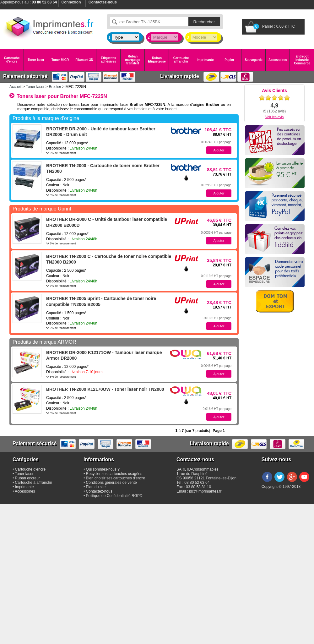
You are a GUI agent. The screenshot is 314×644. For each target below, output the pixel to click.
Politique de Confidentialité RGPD (114, 496)
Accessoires (278, 60)
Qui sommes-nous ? (103, 469)
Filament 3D (84, 60)
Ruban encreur (27, 478)
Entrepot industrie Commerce (302, 60)
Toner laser (36, 60)
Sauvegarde (254, 60)
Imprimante (205, 60)
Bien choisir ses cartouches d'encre (116, 478)
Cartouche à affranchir (34, 483)
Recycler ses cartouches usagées (114, 474)
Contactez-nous (99, 491)
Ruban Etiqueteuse (157, 60)
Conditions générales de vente (111, 483)
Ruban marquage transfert (133, 60)
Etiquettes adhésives (108, 60)
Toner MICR (60, 60)
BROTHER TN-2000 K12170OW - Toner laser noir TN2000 (105, 389)
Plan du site (96, 487)
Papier (229, 60)
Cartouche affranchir (181, 60)
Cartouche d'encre (12, 60)
